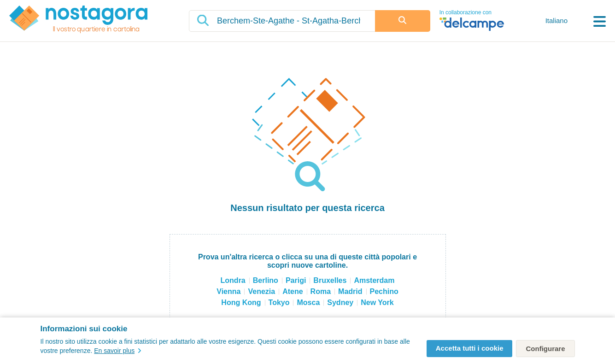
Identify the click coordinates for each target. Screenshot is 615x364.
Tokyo (279, 302)
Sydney (340, 302)
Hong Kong (241, 302)
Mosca (308, 302)
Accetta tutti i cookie (470, 348)
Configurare (545, 349)
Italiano (556, 21)
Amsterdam (374, 280)
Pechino (384, 291)
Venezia (261, 291)
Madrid (350, 291)
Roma (321, 291)
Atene (293, 291)
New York (377, 302)
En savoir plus (117, 351)
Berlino (266, 280)
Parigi (296, 280)
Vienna (228, 291)
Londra (233, 280)
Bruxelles (330, 280)
